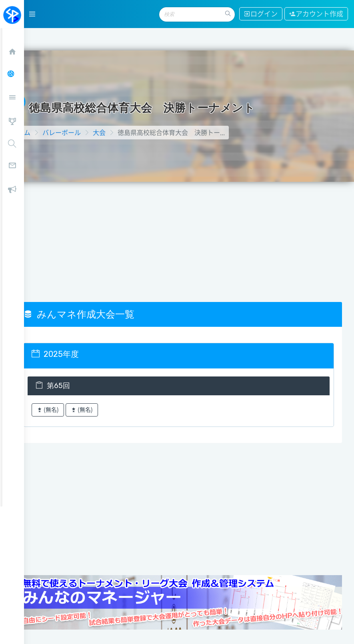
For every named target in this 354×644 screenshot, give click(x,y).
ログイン (259, 14)
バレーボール (82, 108)
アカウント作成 (316, 14)
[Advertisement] (189, 217)
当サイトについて (56, 623)
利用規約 (263, 623)
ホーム (42, 108)
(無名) (69, 386)
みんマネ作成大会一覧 (100, 290)
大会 (120, 108)
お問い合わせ (159, 623)
